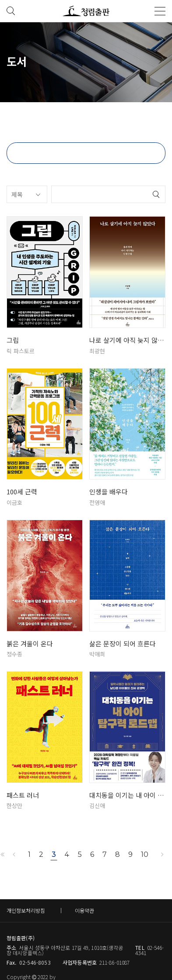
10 (144, 854)
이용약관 (84, 910)
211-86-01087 (114, 962)
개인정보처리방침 (26, 910)
